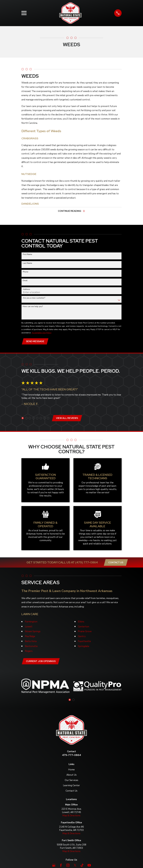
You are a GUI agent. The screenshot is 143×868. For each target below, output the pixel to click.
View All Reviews (67, 419)
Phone (26, 272)
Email (25, 281)
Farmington (31, 623)
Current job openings (41, 663)
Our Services (71, 782)
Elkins (81, 623)
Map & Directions (71, 817)
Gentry (82, 638)
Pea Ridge (30, 638)
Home (71, 771)
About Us (71, 776)
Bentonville (31, 647)
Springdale (84, 647)
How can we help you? (33, 307)
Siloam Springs (33, 633)
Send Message (35, 342)
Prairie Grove (85, 633)
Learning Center (71, 787)
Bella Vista (31, 643)
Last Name (27, 264)
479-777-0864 (71, 757)
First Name (27, 255)
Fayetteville (84, 643)
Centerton (84, 628)
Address (26, 290)
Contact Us (116, 564)
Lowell (29, 628)
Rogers (29, 652)
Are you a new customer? (34, 299)
